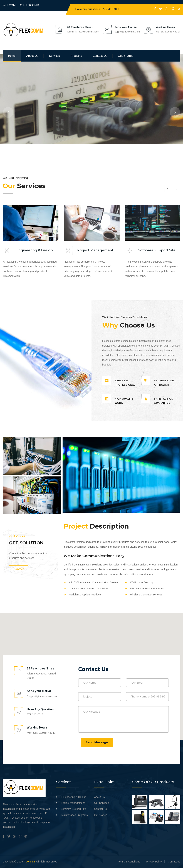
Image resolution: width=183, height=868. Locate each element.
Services (54, 56)
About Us (99, 797)
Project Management (95, 250)
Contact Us (101, 809)
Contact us (100, 56)
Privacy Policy (154, 862)
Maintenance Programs (75, 815)
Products (76, 56)
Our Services (102, 803)
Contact (19, 569)
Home (12, 56)
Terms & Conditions (129, 862)
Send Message (97, 742)
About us (32, 56)
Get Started (126, 56)
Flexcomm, (30, 862)
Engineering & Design (35, 250)
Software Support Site (157, 250)
